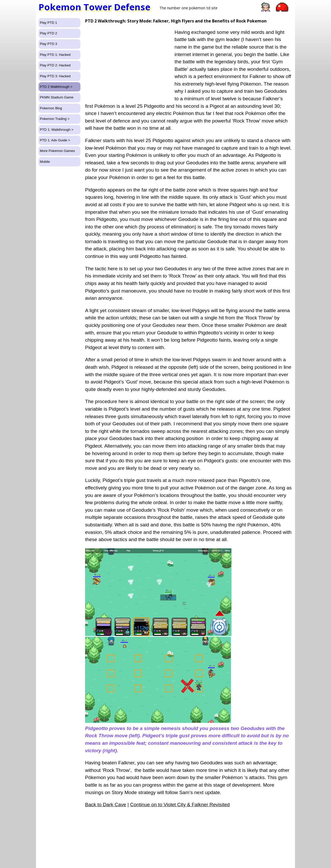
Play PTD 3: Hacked (55, 76)
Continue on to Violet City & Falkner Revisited (180, 805)
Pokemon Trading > (55, 119)
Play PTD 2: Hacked (55, 65)
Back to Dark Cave (106, 805)
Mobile (45, 162)
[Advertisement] (129, 60)
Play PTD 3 (48, 44)
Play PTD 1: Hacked (55, 55)
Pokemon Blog (51, 108)
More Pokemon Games (57, 151)
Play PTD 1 (48, 23)
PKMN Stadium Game (57, 97)
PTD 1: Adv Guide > (55, 140)
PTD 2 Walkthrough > (56, 87)
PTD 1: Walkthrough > (57, 130)
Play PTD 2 (48, 33)
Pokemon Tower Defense (94, 7)
